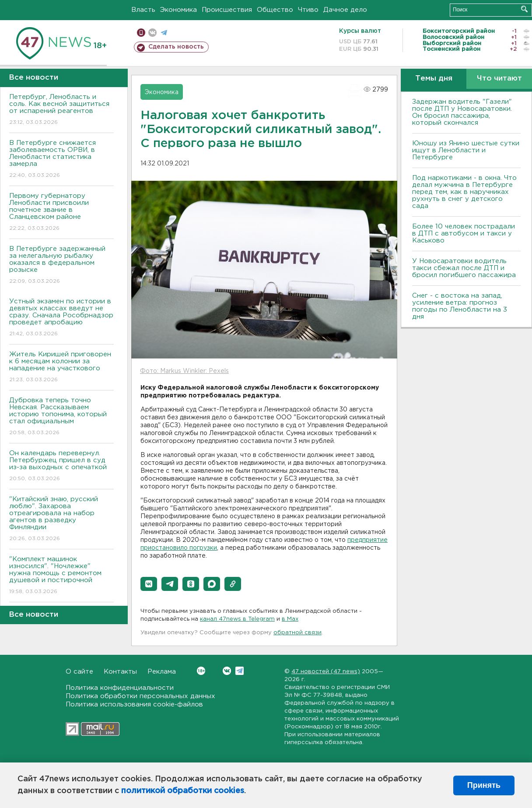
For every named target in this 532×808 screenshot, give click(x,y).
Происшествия (227, 10)
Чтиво (308, 10)
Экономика (178, 10)
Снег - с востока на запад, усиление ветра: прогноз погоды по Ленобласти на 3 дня (460, 306)
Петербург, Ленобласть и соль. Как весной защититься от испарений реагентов (61, 110)
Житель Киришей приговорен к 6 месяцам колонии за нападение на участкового (61, 367)
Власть (143, 10)
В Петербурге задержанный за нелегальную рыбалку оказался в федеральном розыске (61, 265)
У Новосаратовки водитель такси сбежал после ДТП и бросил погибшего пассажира (464, 268)
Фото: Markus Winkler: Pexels (184, 371)
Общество (275, 10)
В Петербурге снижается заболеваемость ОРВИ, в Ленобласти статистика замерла (61, 160)
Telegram (240, 671)
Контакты (120, 672)
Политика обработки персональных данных (140, 696)
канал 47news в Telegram (237, 619)
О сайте (79, 672)
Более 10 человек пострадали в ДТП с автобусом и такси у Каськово (464, 234)
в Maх (290, 619)
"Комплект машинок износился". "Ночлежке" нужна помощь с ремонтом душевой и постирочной (61, 576)
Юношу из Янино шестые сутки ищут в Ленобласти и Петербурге (466, 150)
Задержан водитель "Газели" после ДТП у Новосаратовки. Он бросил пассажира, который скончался (462, 112)
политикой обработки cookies (183, 791)
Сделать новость (176, 47)
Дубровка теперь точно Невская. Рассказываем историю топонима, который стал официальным (61, 417)
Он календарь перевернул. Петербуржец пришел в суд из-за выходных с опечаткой (61, 466)
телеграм (164, 33)
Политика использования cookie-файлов (134, 704)
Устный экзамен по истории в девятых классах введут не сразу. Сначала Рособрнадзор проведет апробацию (61, 318)
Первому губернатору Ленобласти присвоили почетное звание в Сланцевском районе (61, 213)
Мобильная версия (141, 33)
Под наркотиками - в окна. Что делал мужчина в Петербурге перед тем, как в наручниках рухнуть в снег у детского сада (464, 192)
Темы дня (434, 79)
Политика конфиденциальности (120, 688)
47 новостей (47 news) (326, 672)
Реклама (162, 672)
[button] (149, 584)
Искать (524, 9)
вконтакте (152, 33)
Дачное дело (345, 10)
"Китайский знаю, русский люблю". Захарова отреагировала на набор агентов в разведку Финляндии (61, 519)
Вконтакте (201, 671)
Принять (484, 785)
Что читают (499, 79)
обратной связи (297, 633)
